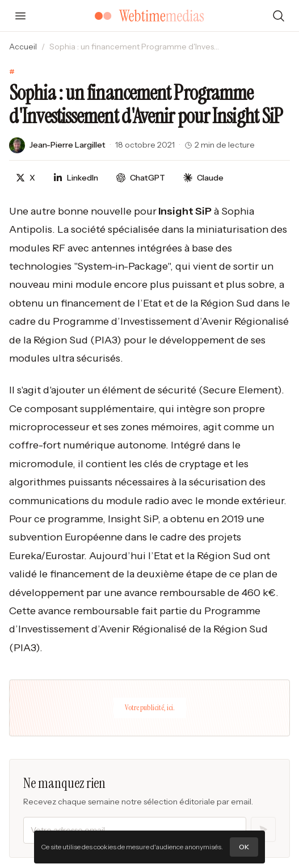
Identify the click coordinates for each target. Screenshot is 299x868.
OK (244, 847)
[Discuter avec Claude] (203, 178)
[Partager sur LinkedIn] (76, 178)
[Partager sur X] (26, 178)
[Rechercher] (279, 16)
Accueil (23, 47)
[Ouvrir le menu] (20, 16)
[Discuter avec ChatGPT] (141, 178)
